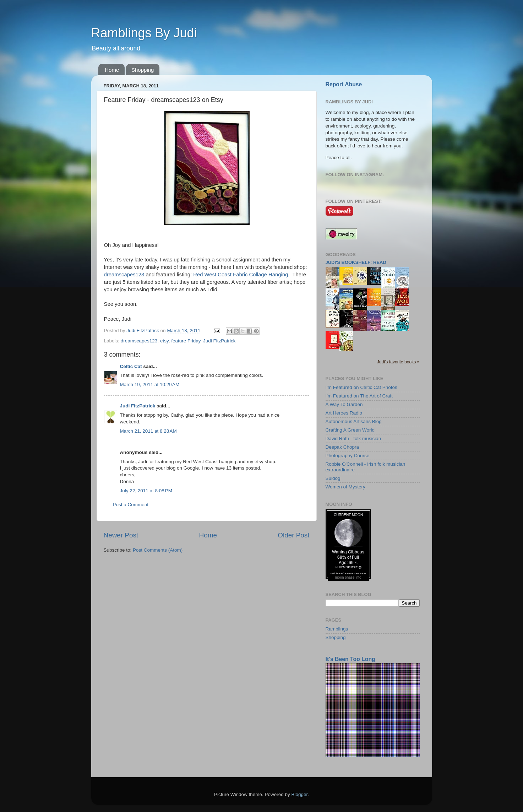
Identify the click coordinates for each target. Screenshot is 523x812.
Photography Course (348, 456)
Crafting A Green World (350, 430)
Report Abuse (344, 84)
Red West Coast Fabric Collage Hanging (241, 275)
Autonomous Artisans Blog (354, 421)
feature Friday (186, 341)
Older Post (293, 535)
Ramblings (337, 629)
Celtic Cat (131, 366)
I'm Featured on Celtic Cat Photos (361, 387)
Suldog (333, 478)
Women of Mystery (345, 487)
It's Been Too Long (350, 659)
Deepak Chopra (342, 447)
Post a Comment (131, 505)
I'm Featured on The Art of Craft (359, 396)
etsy (164, 341)
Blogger (300, 794)
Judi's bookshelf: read (356, 262)
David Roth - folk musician (353, 439)
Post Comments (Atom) (158, 550)
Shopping (143, 70)
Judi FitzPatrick (219, 341)
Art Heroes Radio (344, 413)
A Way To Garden (344, 404)
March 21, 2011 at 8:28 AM (148, 431)
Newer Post (121, 535)
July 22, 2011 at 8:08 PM (146, 491)
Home (112, 70)
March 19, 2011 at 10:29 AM (150, 385)
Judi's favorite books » (398, 362)
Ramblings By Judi (144, 33)
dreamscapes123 (124, 275)
